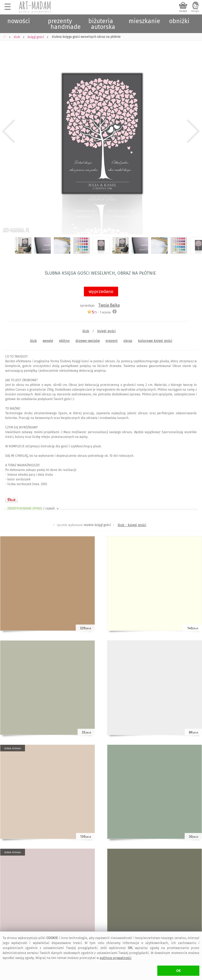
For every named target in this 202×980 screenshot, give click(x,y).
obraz (128, 341)
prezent (112, 341)
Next (193, 131)
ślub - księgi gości (132, 525)
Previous (9, 131)
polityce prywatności (116, 958)
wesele (48, 341)
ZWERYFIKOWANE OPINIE (33, 509)
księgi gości (107, 331)
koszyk (183, 11)
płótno (64, 341)
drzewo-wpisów (88, 341)
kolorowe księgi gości (155, 341)
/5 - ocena (99, 312)
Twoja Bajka (109, 305)
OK (178, 971)
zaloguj (195, 11)
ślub (86, 331)
